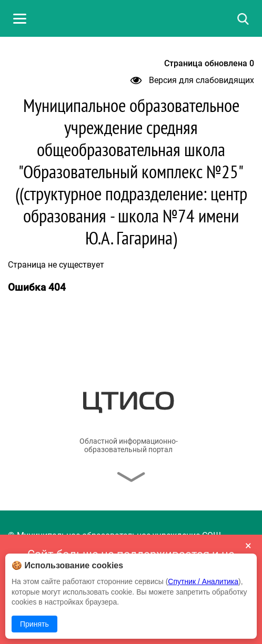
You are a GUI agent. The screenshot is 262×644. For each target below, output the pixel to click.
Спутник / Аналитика (203, 581)
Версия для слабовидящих (192, 80)
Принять (34, 624)
